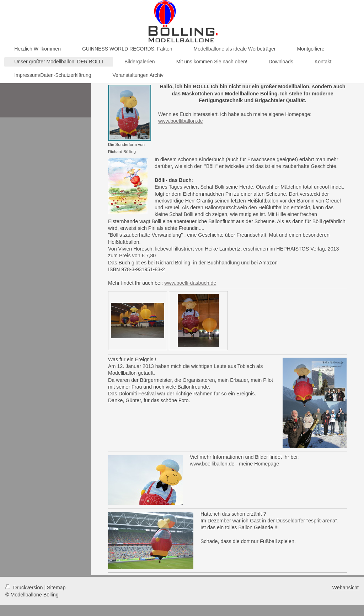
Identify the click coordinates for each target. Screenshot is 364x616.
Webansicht (346, 588)
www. (164, 121)
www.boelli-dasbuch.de (190, 283)
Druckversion (25, 588)
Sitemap (56, 588)
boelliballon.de (186, 121)
